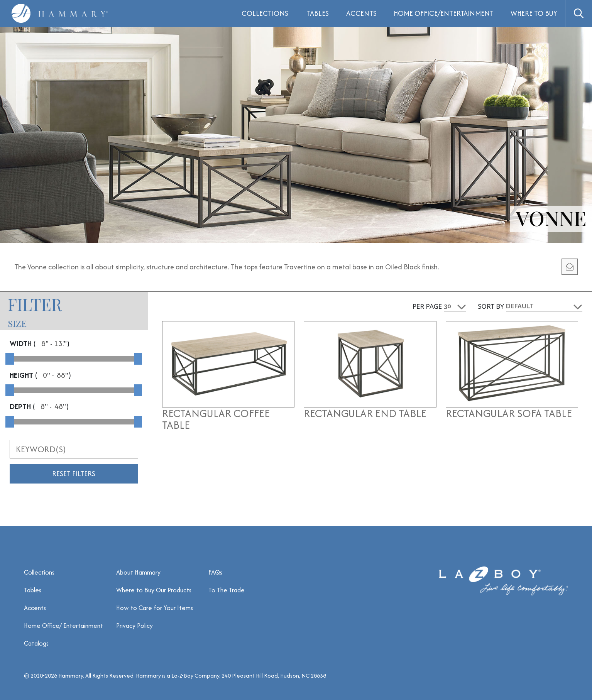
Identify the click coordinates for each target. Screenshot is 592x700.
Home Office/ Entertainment (63, 626)
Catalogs (36, 643)
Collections (39, 572)
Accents (361, 13)
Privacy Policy (134, 626)
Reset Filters (74, 474)
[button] (578, 14)
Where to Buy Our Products (154, 590)
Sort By (491, 306)
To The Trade (227, 590)
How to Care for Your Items (155, 608)
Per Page (427, 306)
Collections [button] (265, 13)
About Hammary (138, 572)
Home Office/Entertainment (444, 13)
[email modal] (570, 267)
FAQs (215, 572)
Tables (318, 13)
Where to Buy (534, 13)
